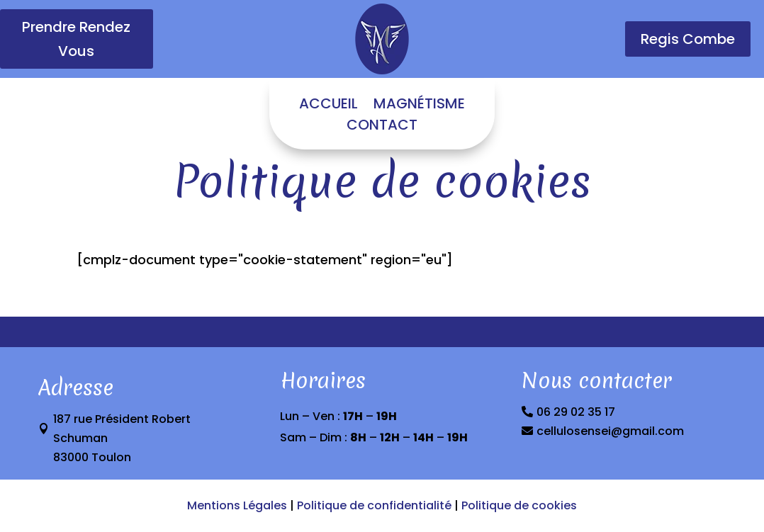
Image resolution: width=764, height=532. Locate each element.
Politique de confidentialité (374, 505)
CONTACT (382, 127)
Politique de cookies (518, 505)
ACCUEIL (328, 106)
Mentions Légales (237, 505)
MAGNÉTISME (419, 106)
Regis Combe (688, 39)
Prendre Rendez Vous (76, 39)
